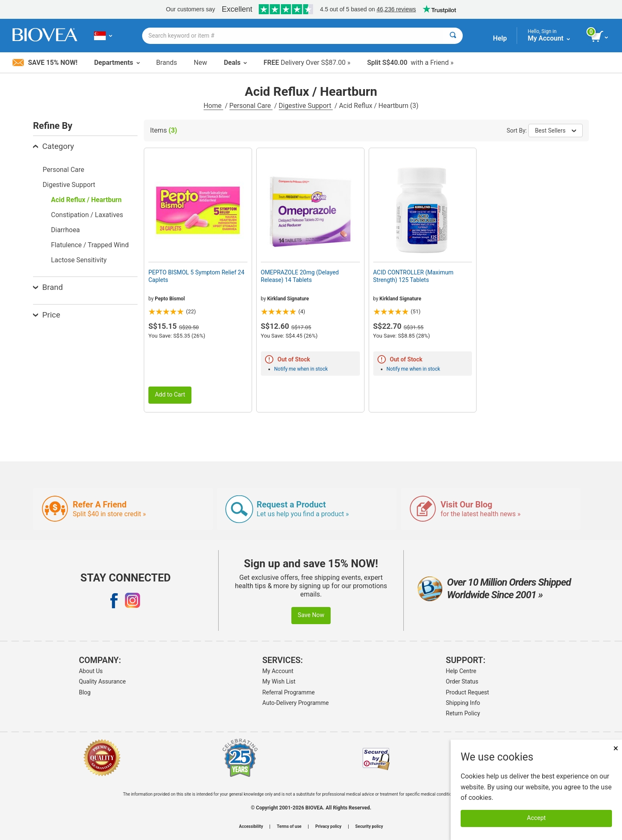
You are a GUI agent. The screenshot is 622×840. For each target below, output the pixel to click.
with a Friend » (410, 63)
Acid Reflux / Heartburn (86, 200)
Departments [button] (117, 63)
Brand (48, 287)
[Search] (453, 36)
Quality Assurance (102, 681)
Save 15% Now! (45, 63)
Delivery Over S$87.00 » (307, 63)
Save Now (311, 615)
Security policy (369, 827)
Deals (235, 63)
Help (500, 38)
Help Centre (461, 671)
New (201, 63)
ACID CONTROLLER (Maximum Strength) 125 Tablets (413, 276)
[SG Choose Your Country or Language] (103, 36)
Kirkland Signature (288, 299)
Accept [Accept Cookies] (537, 818)
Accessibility (251, 827)
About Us (91, 671)
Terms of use (289, 827)
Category (54, 146)
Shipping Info (463, 703)
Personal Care (251, 106)
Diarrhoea (65, 230)
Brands (167, 63)
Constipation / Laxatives (87, 215)
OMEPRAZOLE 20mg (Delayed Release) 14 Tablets (300, 276)
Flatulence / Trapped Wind (90, 245)
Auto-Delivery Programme (296, 703)
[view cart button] (600, 37)
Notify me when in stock (301, 369)
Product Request (468, 692)
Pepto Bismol (170, 299)
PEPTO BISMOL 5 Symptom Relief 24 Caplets (196, 276)
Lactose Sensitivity (79, 260)
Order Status (462, 681)
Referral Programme (289, 692)
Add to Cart (170, 395)
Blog (85, 692)
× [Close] (616, 748)
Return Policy (463, 713)
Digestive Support (306, 106)
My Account (278, 671)
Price (47, 315)
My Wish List (279, 681)
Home (213, 106)
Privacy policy (328, 827)
